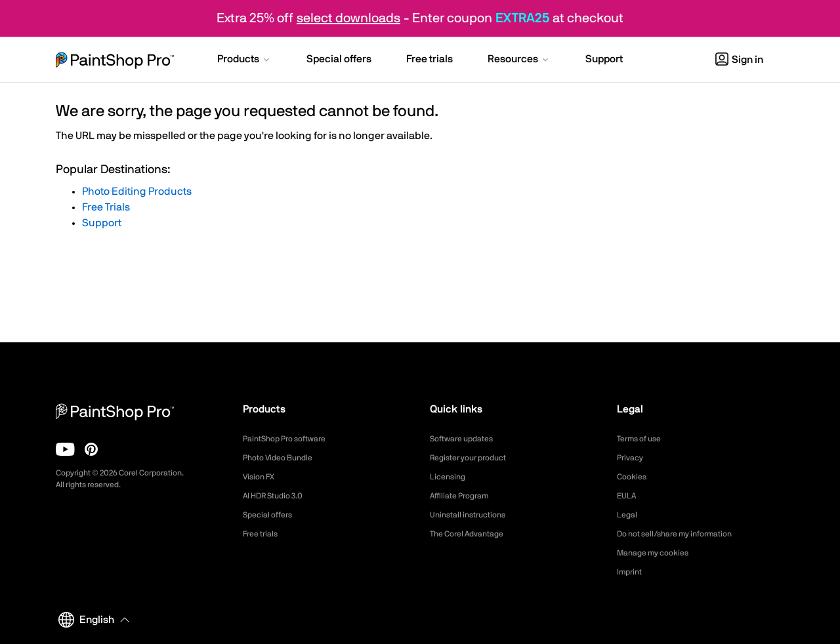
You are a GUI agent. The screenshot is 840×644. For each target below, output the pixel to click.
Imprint (631, 572)
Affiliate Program (464, 496)
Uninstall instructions (473, 515)
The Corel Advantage (473, 534)
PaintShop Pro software (291, 439)
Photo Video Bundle (283, 458)
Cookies (634, 477)
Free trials (263, 534)
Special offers (271, 515)
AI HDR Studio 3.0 (279, 496)
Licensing (450, 477)
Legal (628, 515)
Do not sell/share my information (685, 534)
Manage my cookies (659, 553)
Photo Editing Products (137, 191)
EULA (628, 496)
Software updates (467, 439)
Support (102, 223)
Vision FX (262, 477)
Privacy (632, 458)
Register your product (475, 458)
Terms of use (643, 439)
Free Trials (106, 207)
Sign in (739, 60)
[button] (244, 60)
